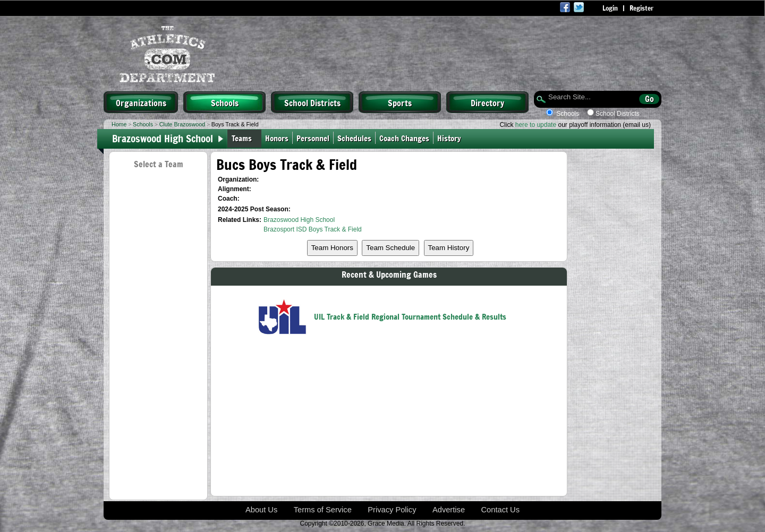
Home (119, 124)
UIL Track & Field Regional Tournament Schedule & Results (410, 316)
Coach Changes (404, 138)
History (451, 138)
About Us (261, 510)
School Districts (312, 102)
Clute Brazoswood (182, 124)
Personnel (313, 138)
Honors (277, 138)
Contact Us (501, 510)
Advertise (449, 510)
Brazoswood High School (163, 138)
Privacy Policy (392, 510)
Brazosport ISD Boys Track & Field (313, 229)
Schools (225, 102)
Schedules (354, 138)
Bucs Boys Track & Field (287, 164)
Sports (400, 102)
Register (641, 8)
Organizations (141, 102)
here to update (536, 125)
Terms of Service (323, 510)
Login (610, 8)
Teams (242, 138)
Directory (487, 102)
